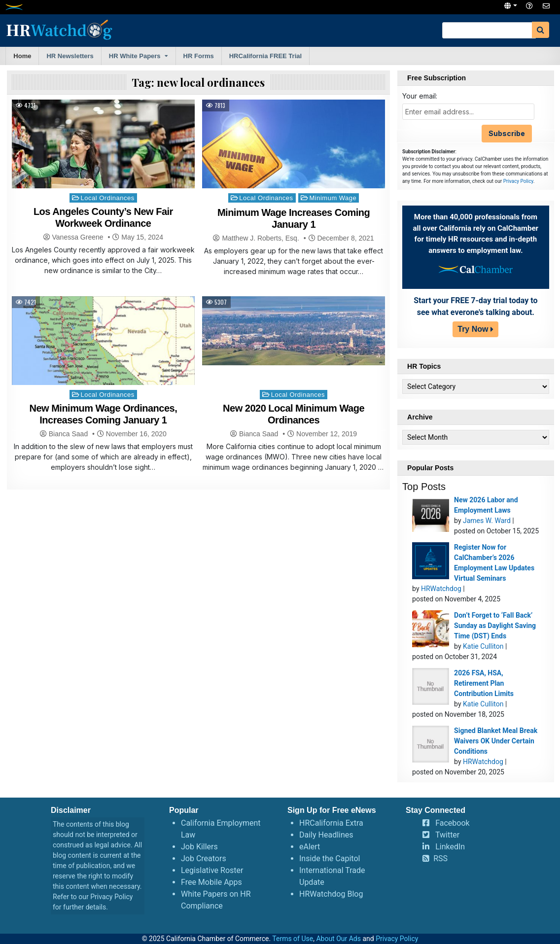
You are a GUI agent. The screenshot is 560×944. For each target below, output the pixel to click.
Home (22, 56)
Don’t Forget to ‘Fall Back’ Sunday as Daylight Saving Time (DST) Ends (495, 626)
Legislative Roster (212, 870)
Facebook (452, 823)
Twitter (447, 835)
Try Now (473, 329)
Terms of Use (293, 939)
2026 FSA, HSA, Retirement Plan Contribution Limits (484, 683)
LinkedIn (450, 847)
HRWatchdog (441, 589)
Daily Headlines (326, 835)
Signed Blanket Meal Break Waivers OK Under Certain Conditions (496, 741)
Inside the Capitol (330, 858)
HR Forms (199, 56)
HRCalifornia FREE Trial (265, 56)
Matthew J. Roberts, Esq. (260, 238)
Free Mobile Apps (211, 882)
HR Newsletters (70, 56)
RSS (440, 858)
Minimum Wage (333, 198)
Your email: (420, 96)
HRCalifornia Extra (331, 823)
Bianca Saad (68, 434)
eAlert (310, 847)
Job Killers (199, 847)
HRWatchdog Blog (331, 894)
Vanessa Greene (78, 237)
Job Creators (204, 858)
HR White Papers (135, 56)
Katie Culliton (483, 646)
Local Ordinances (108, 198)
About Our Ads (338, 939)
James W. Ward (487, 521)
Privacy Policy (518, 181)
